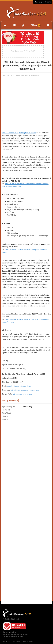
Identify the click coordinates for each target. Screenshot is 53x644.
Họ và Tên (6, 410)
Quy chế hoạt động (9, 632)
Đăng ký (48, 2)
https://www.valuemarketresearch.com (25, 390)
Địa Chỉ (5, 416)
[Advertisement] (26, 104)
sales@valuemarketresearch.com (20, 386)
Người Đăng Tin (8, 407)
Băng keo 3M (6, 641)
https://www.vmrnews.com (22, 394)
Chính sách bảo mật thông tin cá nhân (16, 634)
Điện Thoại (6, 413)
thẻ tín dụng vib (28, 641)
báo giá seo (17, 641)
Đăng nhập (38, 2)
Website (5, 420)
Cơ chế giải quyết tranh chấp (13, 636)
